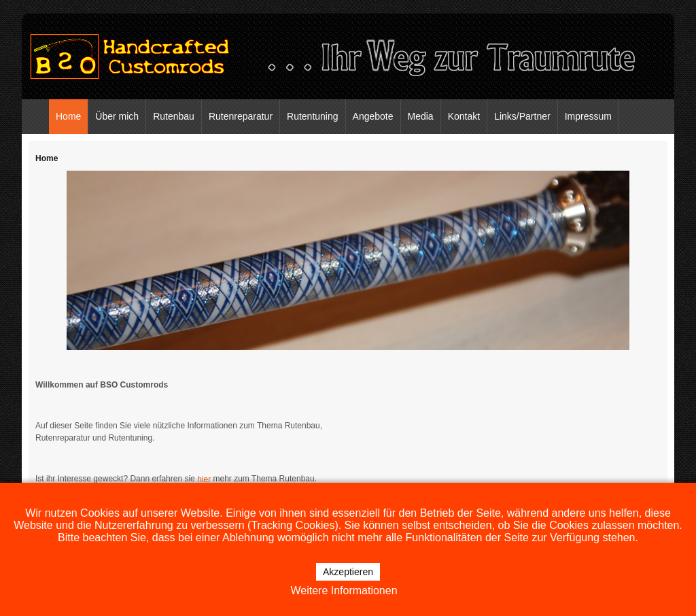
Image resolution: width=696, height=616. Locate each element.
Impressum (588, 116)
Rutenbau (174, 116)
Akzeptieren (348, 572)
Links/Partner (522, 116)
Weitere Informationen (344, 591)
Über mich (117, 116)
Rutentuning (313, 116)
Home (68, 116)
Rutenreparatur (241, 116)
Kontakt (464, 116)
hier (205, 479)
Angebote (373, 116)
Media (421, 116)
